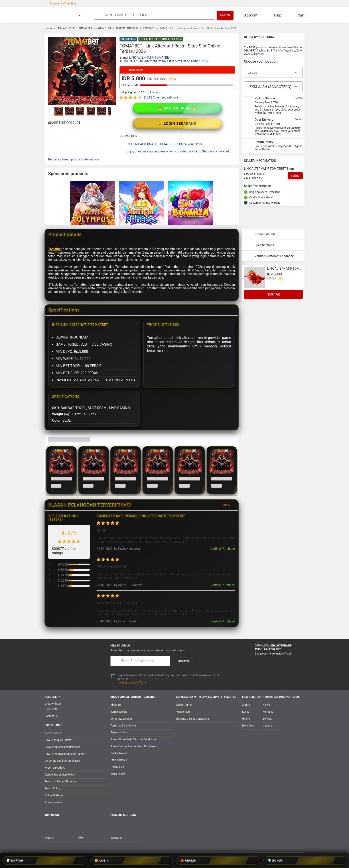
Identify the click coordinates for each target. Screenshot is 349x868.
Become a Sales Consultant (193, 719)
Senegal (268, 719)
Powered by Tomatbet (61, 4)
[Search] (158, 15)
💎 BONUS (216, 861)
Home (48, 28)
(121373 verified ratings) (161, 97)
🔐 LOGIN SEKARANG (206, 108)
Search (225, 15)
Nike (80, 838)
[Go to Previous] (51, 111)
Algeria (246, 705)
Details (259, 54)
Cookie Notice (119, 753)
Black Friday (118, 774)
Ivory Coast (249, 726)
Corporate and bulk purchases (62, 761)
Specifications (260, 230)
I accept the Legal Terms (132, 683)
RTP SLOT (149, 28)
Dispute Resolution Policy (60, 775)
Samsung (116, 838)
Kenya (266, 705)
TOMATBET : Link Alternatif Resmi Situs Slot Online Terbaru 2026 (164, 61)
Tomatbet (55, 234)
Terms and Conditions (123, 726)
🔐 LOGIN (161, 861)
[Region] (273, 72)
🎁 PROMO (188, 861)
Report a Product (55, 768)
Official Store (128, 39)
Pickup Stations (54, 795)
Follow (295, 176)
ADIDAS (49, 838)
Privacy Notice (119, 733)
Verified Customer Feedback (270, 241)
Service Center (53, 733)
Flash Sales (117, 767)
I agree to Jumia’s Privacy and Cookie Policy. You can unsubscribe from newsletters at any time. (168, 677)
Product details (261, 219)
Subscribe (184, 661)
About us (116, 705)
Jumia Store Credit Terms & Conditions (133, 739)
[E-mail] (140, 661)
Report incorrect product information (73, 144)
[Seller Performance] (274, 186)
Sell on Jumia (184, 705)
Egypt (246, 712)
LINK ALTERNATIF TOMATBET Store (161, 39)
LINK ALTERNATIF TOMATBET (75, 28)
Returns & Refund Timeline (60, 782)
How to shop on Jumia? (59, 740)
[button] (232, 40)
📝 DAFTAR (134, 861)
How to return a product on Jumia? (65, 754)
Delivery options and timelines (62, 747)
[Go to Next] (113, 111)
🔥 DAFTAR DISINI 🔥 (148, 108)
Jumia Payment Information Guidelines (133, 746)
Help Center (52, 709)
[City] (273, 87)
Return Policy (52, 788)
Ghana (246, 719)
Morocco (268, 712)
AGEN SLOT (104, 28)
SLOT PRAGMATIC (127, 28)
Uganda (267, 726)
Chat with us (53, 704)
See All (229, 490)
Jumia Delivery (53, 802)
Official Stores (119, 760)
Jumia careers (119, 712)
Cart (298, 15)
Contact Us (51, 716)
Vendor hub (183, 712)
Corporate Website (121, 719)
